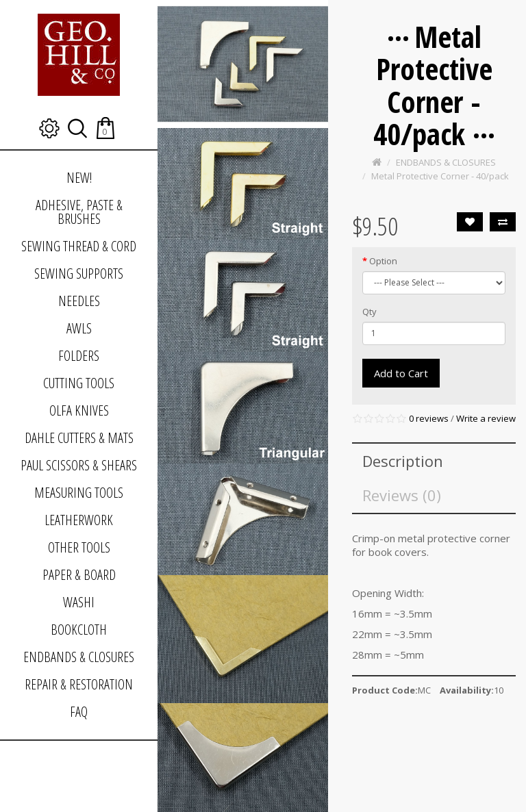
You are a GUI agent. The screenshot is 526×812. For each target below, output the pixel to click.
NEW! (79, 178)
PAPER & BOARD (79, 575)
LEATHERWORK (79, 520)
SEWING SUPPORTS (79, 274)
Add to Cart (401, 373)
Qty (370, 312)
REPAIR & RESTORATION (79, 684)
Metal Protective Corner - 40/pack (440, 176)
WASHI (79, 602)
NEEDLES (79, 301)
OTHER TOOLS (79, 547)
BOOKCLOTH (79, 630)
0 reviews (429, 418)
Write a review (486, 418)
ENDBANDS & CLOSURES (79, 657)
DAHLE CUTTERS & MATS (79, 438)
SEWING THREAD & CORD (79, 246)
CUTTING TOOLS (79, 383)
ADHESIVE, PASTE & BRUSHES (79, 212)
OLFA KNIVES (79, 410)
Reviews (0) (402, 495)
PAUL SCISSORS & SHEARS (79, 465)
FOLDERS (79, 356)
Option (383, 261)
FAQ (79, 712)
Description (403, 461)
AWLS (79, 328)
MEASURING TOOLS (79, 493)
